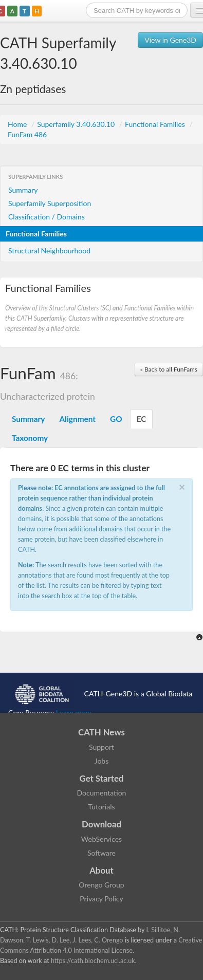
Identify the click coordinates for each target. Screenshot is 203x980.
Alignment (77, 419)
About (101, 870)
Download (101, 824)
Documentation (102, 793)
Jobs (102, 761)
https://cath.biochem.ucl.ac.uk (93, 961)
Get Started (102, 778)
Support (101, 747)
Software (101, 853)
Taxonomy (30, 438)
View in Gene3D (170, 40)
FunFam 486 (27, 134)
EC (142, 419)
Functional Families (156, 124)
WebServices (101, 839)
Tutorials (101, 807)
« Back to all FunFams (169, 369)
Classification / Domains (47, 217)
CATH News (101, 732)
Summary (23, 190)
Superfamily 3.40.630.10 (77, 124)
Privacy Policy (101, 899)
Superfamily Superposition (50, 203)
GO (116, 419)
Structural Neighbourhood (49, 251)
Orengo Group (101, 885)
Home (18, 124)
